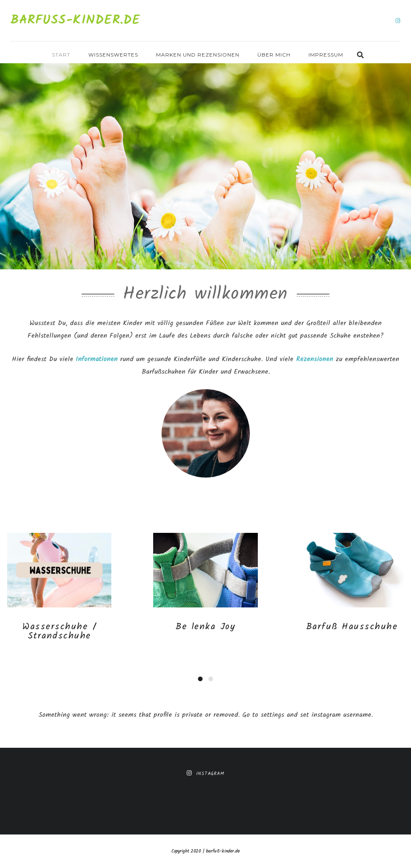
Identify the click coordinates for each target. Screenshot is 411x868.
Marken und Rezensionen (198, 55)
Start (61, 55)
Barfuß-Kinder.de (75, 21)
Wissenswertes (113, 55)
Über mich (274, 55)
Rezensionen (315, 359)
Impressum (326, 55)
